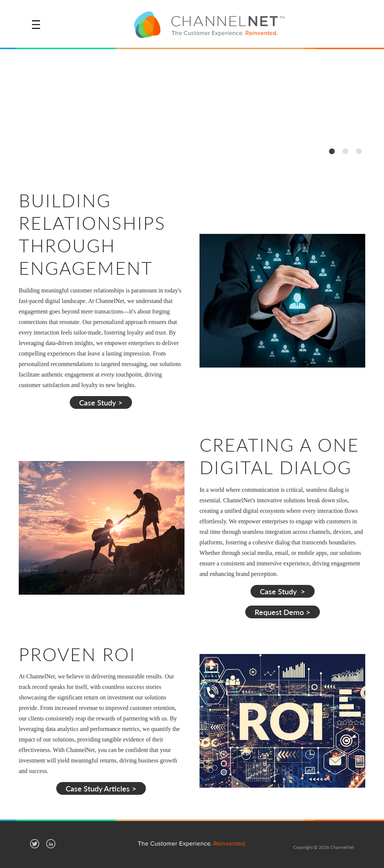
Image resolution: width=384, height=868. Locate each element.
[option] (192, 108)
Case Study (97, 402)
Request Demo (279, 612)
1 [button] (331, 151)
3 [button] (358, 151)
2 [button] (345, 151)
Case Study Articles (98, 788)
